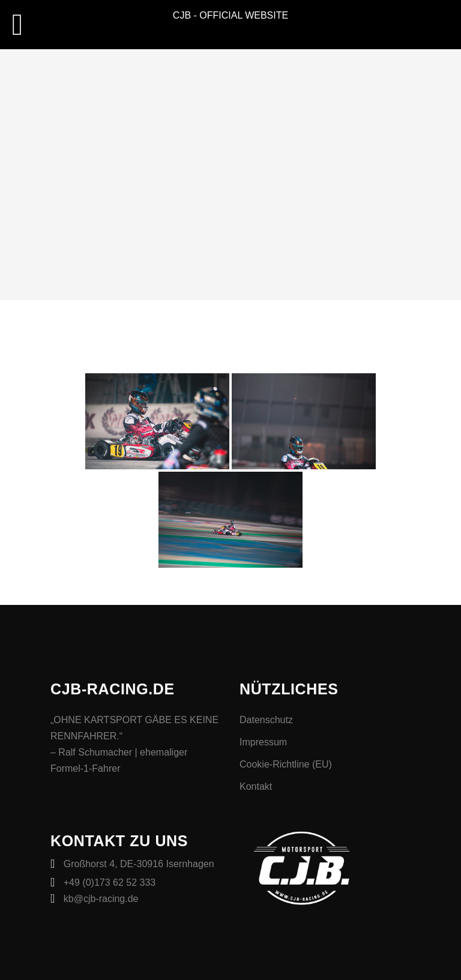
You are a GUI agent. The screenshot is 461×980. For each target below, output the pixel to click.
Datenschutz (266, 720)
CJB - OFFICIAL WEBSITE (230, 15)
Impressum (263, 742)
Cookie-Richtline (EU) (286, 764)
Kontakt (256, 786)
